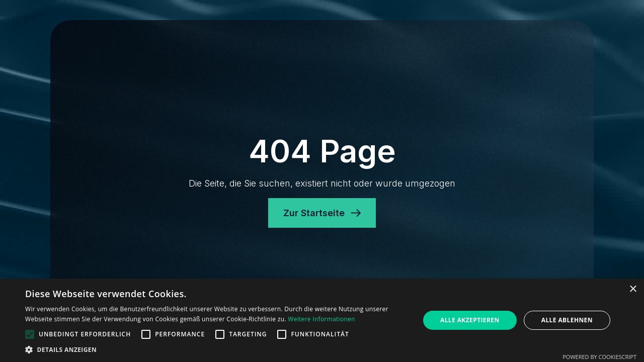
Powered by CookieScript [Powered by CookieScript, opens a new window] (599, 357)
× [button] (633, 289)
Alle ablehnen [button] (567, 320)
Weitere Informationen (321, 319)
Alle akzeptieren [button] (470, 320)
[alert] (322, 320)
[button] (217, 349)
